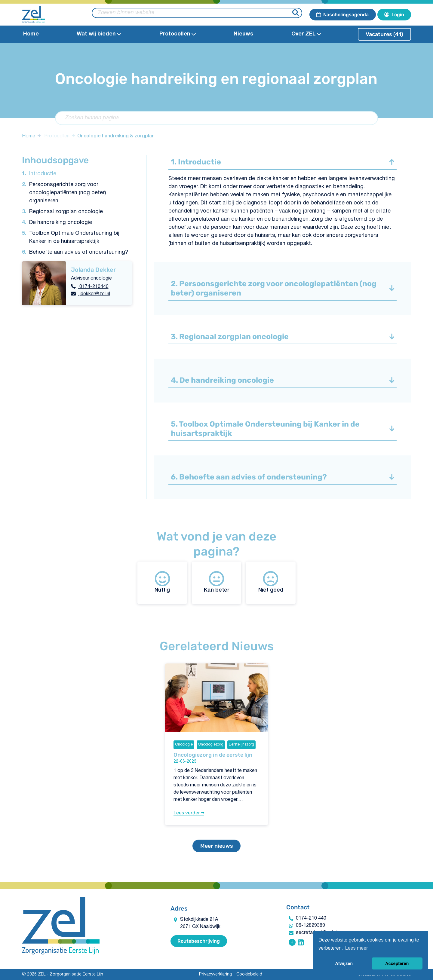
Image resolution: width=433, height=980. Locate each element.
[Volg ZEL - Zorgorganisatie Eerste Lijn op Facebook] (292, 943)
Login (394, 15)
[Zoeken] (296, 13)
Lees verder (189, 813)
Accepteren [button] (397, 963)
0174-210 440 (311, 918)
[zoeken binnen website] (197, 13)
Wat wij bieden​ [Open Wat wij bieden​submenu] (99, 34)
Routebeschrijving (199, 941)
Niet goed (271, 582)
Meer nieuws (217, 846)
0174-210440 (93, 287)
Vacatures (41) (384, 34)
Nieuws (243, 34)
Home (31, 34)
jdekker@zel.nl (94, 294)
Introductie (43, 174)
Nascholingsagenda (342, 15)
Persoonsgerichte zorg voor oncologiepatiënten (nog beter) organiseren (68, 193)
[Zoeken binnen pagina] (216, 118)
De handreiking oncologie (61, 223)
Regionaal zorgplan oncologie (66, 212)
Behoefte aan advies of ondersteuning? (79, 252)
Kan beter (217, 582)
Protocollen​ (57, 136)
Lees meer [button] (357, 948)
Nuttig (162, 582)
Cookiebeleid (249, 974)
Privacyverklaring (215, 974)
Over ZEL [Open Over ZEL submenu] (306, 34)
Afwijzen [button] (344, 963)
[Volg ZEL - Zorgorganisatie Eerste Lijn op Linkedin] (301, 943)
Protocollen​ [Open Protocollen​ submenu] (178, 34)
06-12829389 (310, 926)
